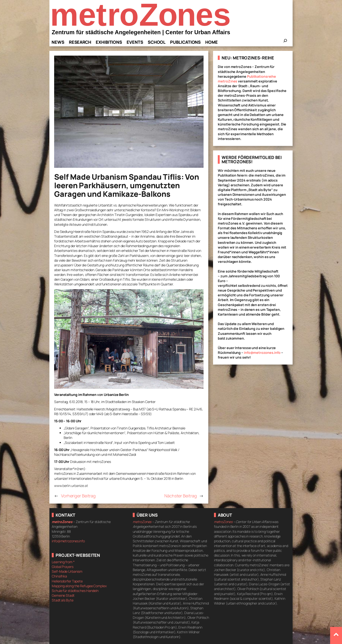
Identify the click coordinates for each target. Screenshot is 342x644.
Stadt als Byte (63, 600)
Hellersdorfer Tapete (67, 581)
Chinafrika (59, 576)
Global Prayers (63, 567)
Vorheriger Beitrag (78, 496)
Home (211, 42)
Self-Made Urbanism (67, 571)
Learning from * (63, 562)
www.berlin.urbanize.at (71, 486)
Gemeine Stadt (63, 595)
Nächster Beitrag (180, 496)
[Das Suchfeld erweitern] (285, 42)
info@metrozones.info (262, 353)
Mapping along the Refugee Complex (79, 586)
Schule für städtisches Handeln (75, 591)
